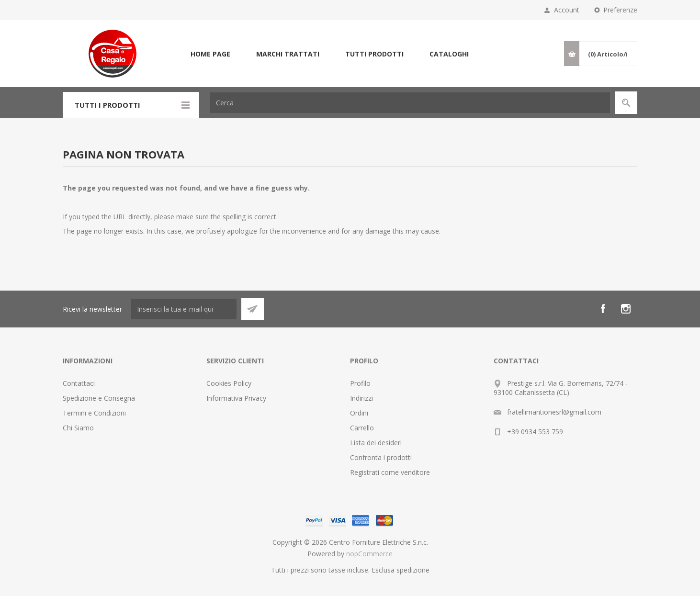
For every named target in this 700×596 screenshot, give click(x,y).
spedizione (413, 570)
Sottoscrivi (253, 309)
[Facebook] (603, 309)
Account (567, 10)
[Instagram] (626, 309)
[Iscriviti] (184, 309)
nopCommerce (369, 554)
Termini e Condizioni (94, 413)
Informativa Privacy (236, 398)
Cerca (626, 103)
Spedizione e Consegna (99, 398)
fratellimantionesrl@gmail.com (554, 412)
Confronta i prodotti (381, 457)
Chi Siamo (78, 428)
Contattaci (79, 383)
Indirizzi (361, 398)
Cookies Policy (229, 383)
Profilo (360, 383)
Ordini (359, 413)
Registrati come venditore (390, 472)
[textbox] (410, 103)
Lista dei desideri (376, 443)
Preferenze (620, 10)
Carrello (362, 428)
